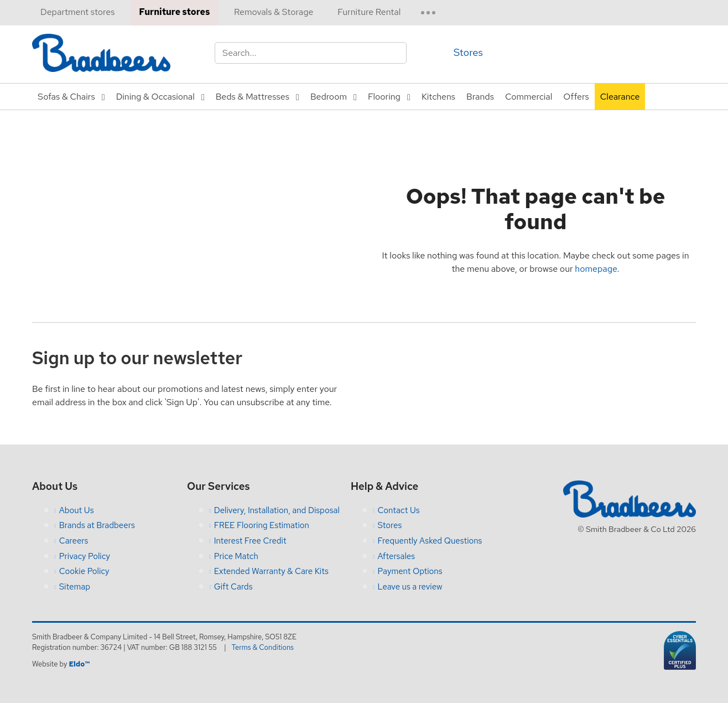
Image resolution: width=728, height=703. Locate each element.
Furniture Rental (369, 12)
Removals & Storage (274, 12)
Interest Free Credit (250, 541)
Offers (576, 97)
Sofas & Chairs (66, 97)
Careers (74, 541)
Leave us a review (410, 587)
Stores (468, 52)
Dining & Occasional (155, 97)
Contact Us (399, 510)
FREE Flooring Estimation (262, 525)
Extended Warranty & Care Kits (271, 571)
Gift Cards (233, 587)
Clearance (620, 97)
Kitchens (438, 97)
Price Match (236, 556)
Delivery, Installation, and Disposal (277, 510)
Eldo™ (79, 664)
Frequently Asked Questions (430, 541)
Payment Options (410, 571)
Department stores (77, 12)
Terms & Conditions (263, 647)
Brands (480, 97)
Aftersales (397, 556)
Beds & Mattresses (253, 97)
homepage (596, 269)
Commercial (529, 97)
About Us (77, 510)
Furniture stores (174, 12)
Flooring (384, 97)
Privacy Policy (85, 556)
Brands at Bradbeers (97, 525)
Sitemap (75, 587)
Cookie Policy (84, 571)
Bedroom (329, 97)
